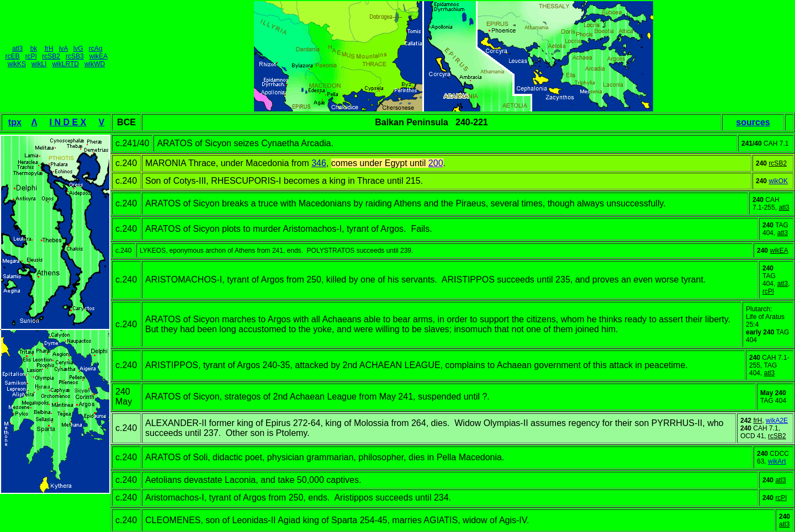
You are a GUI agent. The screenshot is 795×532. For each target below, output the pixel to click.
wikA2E (777, 421)
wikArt (777, 461)
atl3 (17, 49)
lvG (78, 49)
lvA (63, 49)
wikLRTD (65, 64)
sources (753, 122)
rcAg (96, 49)
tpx (15, 122)
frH (49, 49)
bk (34, 49)
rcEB (13, 56)
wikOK (778, 181)
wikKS (17, 64)
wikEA (99, 56)
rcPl (31, 56)
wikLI (39, 64)
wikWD (95, 64)
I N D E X (68, 122)
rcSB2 (51, 56)
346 (319, 163)
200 (436, 163)
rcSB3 (75, 56)
